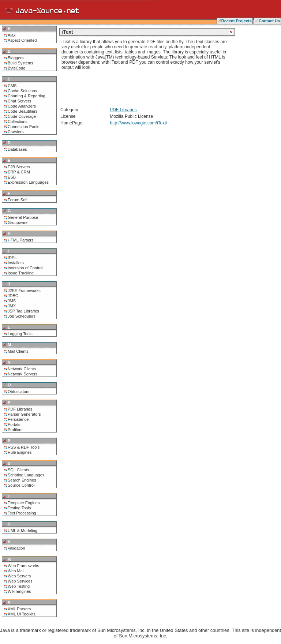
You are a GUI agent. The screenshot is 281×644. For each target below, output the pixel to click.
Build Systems (20, 63)
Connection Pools (23, 127)
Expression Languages (28, 182)
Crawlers (16, 132)
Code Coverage (22, 116)
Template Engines (24, 503)
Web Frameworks (23, 566)
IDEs (12, 258)
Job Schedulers (22, 316)
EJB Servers (19, 167)
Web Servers (19, 576)
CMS (12, 86)
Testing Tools (19, 508)
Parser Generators (24, 414)
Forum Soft (18, 200)
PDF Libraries (20, 409)
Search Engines (22, 480)
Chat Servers (19, 101)
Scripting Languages (26, 475)
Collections (18, 121)
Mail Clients (18, 351)
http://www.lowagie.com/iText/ (138, 123)
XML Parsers (19, 609)
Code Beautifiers (23, 111)
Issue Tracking (21, 273)
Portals (14, 424)
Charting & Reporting (27, 96)
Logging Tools (20, 334)
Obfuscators (18, 392)
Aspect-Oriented (22, 40)
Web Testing (19, 586)
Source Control (21, 485)
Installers (16, 263)
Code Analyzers (22, 106)
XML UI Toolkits (22, 614)
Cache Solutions (22, 91)
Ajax (12, 35)
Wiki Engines (19, 591)
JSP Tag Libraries (23, 311)
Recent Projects (237, 21)
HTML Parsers (21, 240)
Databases (17, 149)
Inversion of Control (25, 268)
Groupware (18, 222)
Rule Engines (20, 452)
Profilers (15, 430)
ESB (12, 177)
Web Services (20, 581)
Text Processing (22, 513)
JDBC (13, 296)
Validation (16, 548)
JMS (12, 301)
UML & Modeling (23, 531)
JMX (12, 306)
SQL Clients (18, 470)
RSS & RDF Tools (24, 447)
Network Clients (22, 369)
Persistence (18, 419)
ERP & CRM (19, 172)
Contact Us (269, 21)
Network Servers (23, 374)
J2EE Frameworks (24, 291)
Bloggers (16, 58)
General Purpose (23, 217)
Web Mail (16, 571)
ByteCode (16, 68)
